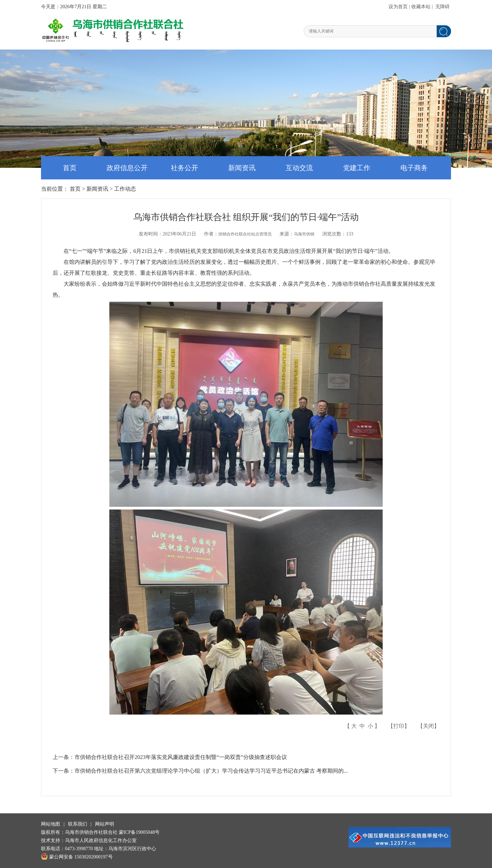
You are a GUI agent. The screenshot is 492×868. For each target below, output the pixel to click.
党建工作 (357, 168)
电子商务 (414, 168)
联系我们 (78, 824)
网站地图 (51, 824)
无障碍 (442, 7)
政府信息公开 (127, 168)
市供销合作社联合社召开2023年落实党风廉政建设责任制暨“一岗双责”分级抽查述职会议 (181, 757)
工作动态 (125, 189)
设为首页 (398, 7)
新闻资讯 (242, 168)
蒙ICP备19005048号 (139, 832)
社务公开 (184, 168)
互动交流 (299, 168)
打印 (399, 726)
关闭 (428, 726)
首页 (70, 168)
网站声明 (105, 824)
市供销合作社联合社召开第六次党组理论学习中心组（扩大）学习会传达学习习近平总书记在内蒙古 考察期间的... (211, 771)
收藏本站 (421, 7)
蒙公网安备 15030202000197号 (77, 857)
